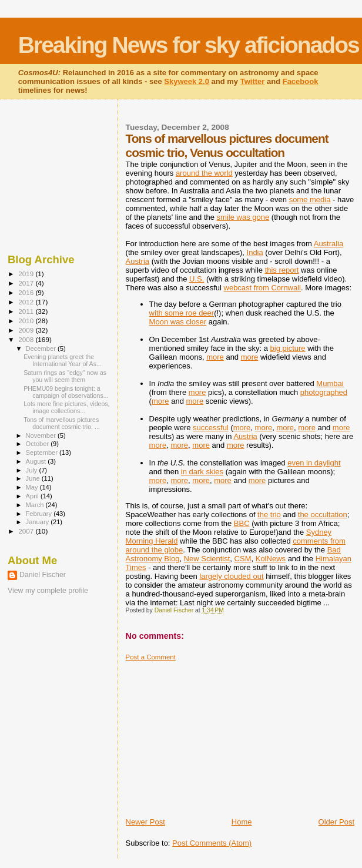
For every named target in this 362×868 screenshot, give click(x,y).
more (215, 357)
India (255, 252)
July (33, 470)
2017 (27, 283)
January (38, 522)
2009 (27, 330)
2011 (27, 311)
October (38, 444)
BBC (242, 523)
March (36, 505)
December (42, 348)
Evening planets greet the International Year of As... (63, 360)
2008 (27, 339)
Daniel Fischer (43, 575)
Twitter (253, 81)
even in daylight (314, 463)
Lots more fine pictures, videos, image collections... (66, 407)
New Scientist (207, 559)
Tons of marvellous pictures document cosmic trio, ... (62, 423)
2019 (27, 274)
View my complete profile (48, 591)
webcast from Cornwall (263, 288)
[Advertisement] (214, 735)
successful (211, 428)
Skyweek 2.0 (187, 81)
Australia (329, 244)
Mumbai (330, 383)
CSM (243, 559)
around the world (204, 173)
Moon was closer (178, 322)
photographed (324, 392)
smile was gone (243, 217)
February (40, 514)
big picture (288, 348)
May (33, 487)
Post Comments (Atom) (212, 843)
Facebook (301, 81)
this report (282, 270)
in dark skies (202, 472)
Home (242, 822)
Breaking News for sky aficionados (189, 45)
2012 (27, 302)
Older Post (336, 822)
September (43, 453)
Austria (138, 261)
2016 (27, 292)
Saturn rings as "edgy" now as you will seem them (65, 376)
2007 (27, 531)
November (42, 435)
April (33, 496)
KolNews (271, 559)
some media (310, 200)
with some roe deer (182, 313)
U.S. (197, 279)
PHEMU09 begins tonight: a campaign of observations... (66, 392)
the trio (269, 515)
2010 (27, 321)
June (34, 478)
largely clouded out (231, 576)
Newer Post (145, 822)
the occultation (323, 515)
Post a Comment (151, 657)
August (37, 461)
